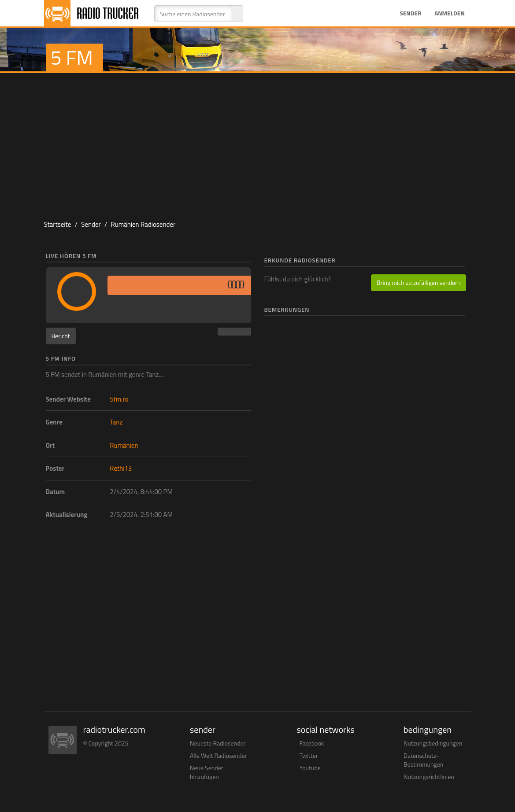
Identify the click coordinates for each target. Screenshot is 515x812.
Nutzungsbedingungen (433, 743)
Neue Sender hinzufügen (207, 772)
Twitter (309, 755)
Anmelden (449, 13)
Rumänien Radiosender (143, 224)
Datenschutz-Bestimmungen (423, 760)
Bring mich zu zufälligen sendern (419, 282)
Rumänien (124, 445)
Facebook (312, 743)
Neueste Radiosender (218, 743)
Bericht (61, 336)
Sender (410, 13)
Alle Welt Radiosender (218, 755)
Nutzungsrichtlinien (429, 777)
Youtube (310, 768)
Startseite (58, 224)
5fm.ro (119, 399)
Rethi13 (121, 468)
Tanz (116, 422)
